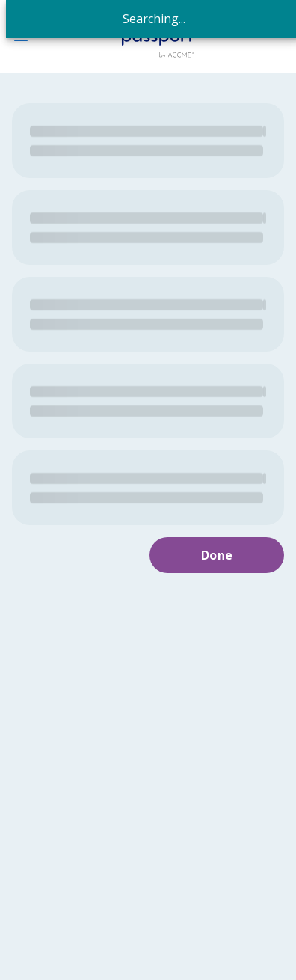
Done (217, 555)
